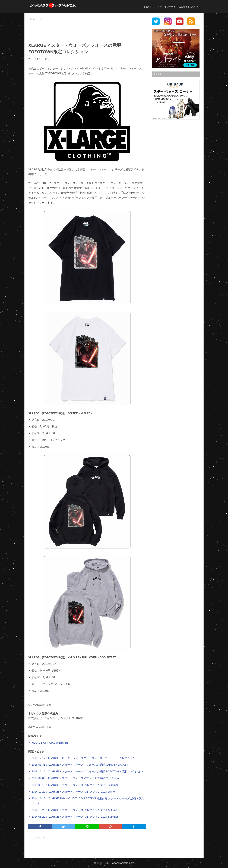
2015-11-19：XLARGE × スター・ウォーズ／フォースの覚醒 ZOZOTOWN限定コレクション (87, 772)
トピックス (149, 7)
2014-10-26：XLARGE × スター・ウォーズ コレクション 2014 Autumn (74, 810)
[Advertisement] (87, 29)
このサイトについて (189, 7)
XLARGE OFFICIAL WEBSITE (50, 743)
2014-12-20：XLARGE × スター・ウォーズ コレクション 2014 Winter (74, 792)
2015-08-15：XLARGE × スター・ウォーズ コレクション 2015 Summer (75, 785)
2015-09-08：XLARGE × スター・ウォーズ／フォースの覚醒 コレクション (77, 778)
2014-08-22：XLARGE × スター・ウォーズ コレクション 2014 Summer (75, 817)
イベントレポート (167, 7)
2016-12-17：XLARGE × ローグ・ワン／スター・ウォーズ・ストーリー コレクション (83, 758)
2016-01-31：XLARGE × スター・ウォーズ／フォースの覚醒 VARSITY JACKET (80, 765)
